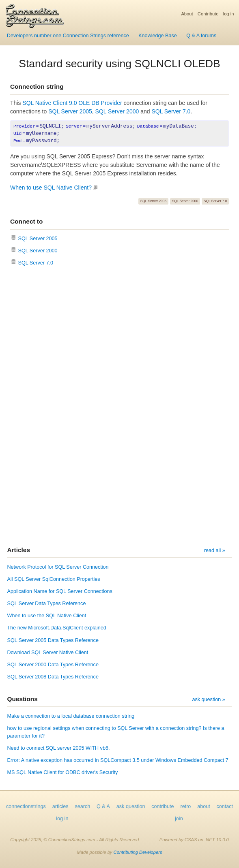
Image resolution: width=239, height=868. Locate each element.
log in (229, 14)
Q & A (103, 806)
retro (185, 806)
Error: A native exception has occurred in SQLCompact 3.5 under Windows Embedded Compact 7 (118, 760)
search (82, 806)
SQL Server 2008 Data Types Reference (53, 677)
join (179, 819)
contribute (163, 806)
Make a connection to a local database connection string (71, 716)
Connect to (26, 221)
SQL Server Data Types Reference (47, 604)
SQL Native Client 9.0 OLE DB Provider (72, 103)
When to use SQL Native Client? (51, 188)
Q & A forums (201, 36)
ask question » (208, 700)
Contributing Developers (138, 852)
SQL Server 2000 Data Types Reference (53, 665)
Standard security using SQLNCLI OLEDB (119, 64)
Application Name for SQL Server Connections (60, 591)
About (187, 14)
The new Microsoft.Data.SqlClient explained (57, 628)
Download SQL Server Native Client (48, 653)
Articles (19, 550)
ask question (131, 806)
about (204, 806)
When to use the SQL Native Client (47, 616)
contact (225, 806)
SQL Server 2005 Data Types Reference (53, 640)
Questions (23, 699)
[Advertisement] (119, 348)
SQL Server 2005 (70, 111)
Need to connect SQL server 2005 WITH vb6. (59, 748)
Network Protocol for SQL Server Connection (58, 567)
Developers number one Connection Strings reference (68, 36)
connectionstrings (26, 806)
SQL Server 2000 (117, 111)
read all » (215, 550)
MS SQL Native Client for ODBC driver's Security (63, 772)
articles (60, 806)
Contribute (208, 14)
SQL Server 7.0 (171, 111)
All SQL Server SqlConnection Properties (54, 579)
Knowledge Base (158, 36)
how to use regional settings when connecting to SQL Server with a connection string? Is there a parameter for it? (116, 732)
